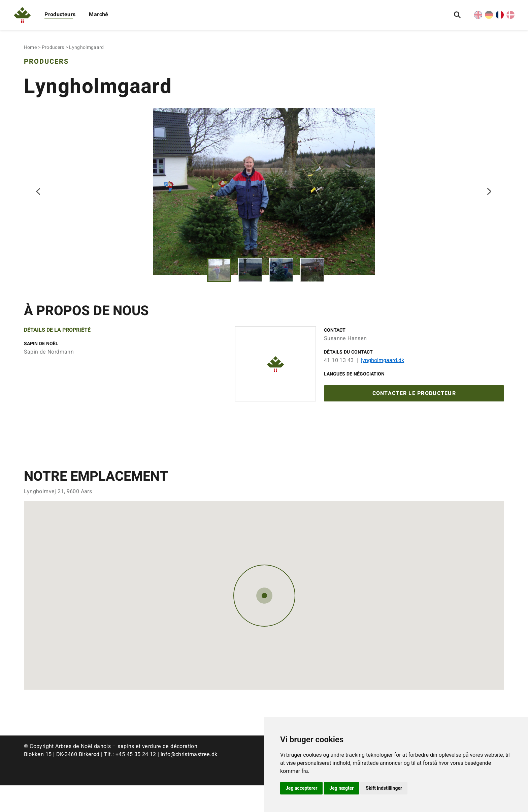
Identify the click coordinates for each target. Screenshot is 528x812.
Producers (53, 47)
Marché (98, 14)
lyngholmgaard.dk (383, 384)
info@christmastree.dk (189, 781)
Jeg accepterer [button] (301, 788)
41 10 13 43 (339, 384)
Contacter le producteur (414, 419)
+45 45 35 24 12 (136, 781)
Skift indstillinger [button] (384, 788)
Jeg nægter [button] (341, 788)
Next (489, 204)
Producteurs (60, 14)
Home (30, 47)
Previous (39, 204)
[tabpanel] (264, 203)
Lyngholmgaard (86, 47)
